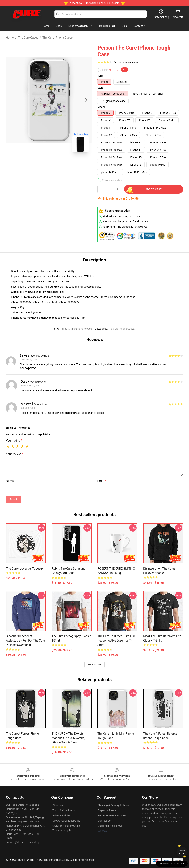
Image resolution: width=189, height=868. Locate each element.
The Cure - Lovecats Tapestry (25, 569)
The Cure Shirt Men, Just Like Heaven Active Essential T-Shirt (116, 640)
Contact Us (104, 821)
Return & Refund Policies (112, 815)
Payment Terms (107, 810)
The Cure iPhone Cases (57, 38)
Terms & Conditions (63, 810)
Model (101, 107)
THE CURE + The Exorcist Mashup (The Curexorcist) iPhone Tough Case (69, 738)
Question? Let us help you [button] (172, 864)
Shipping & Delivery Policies (113, 805)
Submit (14, 499)
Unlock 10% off (182, 852)
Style (100, 88)
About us (58, 805)
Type (100, 76)
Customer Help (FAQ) (110, 826)
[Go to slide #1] (39, 164)
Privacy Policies (61, 815)
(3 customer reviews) (126, 63)
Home (10, 38)
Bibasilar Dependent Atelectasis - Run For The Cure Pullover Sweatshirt (25, 640)
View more (95, 665)
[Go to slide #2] (58, 164)
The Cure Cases (28, 38)
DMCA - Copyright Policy (66, 821)
